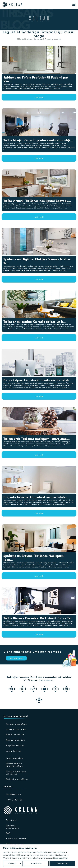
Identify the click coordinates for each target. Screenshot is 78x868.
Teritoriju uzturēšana (17, 779)
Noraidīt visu (36, 863)
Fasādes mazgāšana (16, 724)
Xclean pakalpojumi (16, 716)
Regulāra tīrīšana (15, 746)
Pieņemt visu (62, 863)
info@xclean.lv (14, 795)
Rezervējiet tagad (16, 658)
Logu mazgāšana (15, 758)
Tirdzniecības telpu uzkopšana (16, 773)
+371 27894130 (14, 800)
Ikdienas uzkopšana (16, 730)
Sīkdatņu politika (60, 858)
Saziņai (8, 787)
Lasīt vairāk (39, 97)
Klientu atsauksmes (16, 839)
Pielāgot (12, 863)
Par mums (11, 820)
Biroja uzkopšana (15, 735)
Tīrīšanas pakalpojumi (13, 827)
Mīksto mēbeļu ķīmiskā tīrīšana (14, 765)
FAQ (8, 833)
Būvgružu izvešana (16, 740)
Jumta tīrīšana (14, 751)
